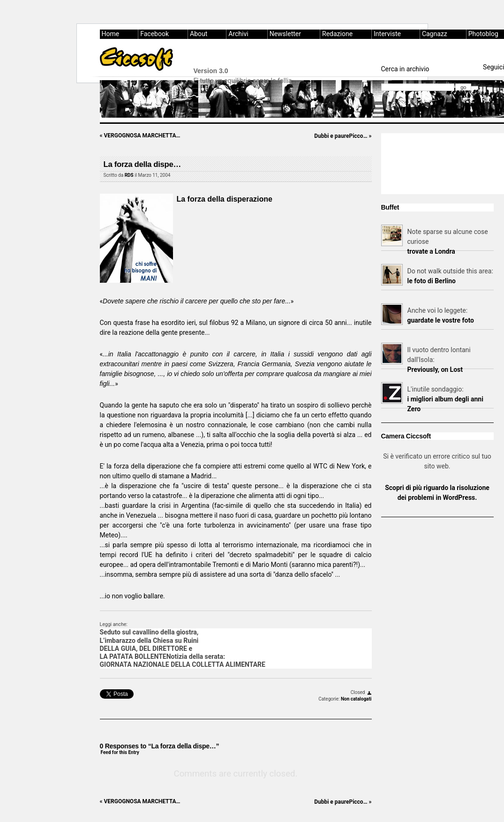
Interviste (387, 34)
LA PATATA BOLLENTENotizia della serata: (162, 656)
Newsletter (285, 34)
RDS (129, 175)
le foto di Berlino (432, 281)
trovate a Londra (431, 251)
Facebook (154, 34)
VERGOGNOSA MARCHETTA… (140, 136)
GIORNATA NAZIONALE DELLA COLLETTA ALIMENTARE (183, 664)
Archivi (238, 34)
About (199, 34)
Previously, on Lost (435, 370)
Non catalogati (356, 699)
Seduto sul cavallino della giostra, (149, 632)
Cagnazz (435, 34)
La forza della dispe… (142, 164)
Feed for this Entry (120, 752)
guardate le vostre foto (441, 320)
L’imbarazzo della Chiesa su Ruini (149, 641)
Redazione (337, 34)
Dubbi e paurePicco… (343, 136)
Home (111, 34)
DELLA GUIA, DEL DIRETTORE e (146, 649)
